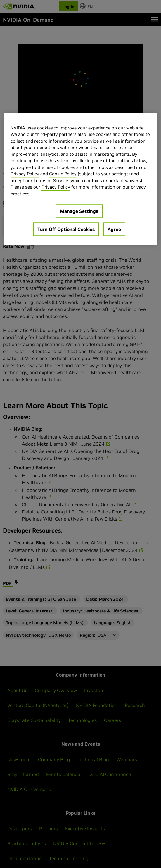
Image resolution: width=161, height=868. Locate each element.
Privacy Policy (25, 174)
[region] (81, 179)
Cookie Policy (63, 174)
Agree (114, 230)
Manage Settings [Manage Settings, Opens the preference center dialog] (79, 211)
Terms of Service (51, 180)
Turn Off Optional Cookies (66, 230)
